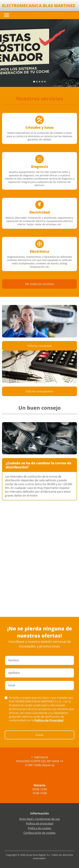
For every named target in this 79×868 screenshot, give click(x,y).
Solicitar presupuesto (39, 391)
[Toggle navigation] (7, 15)
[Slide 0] (34, 82)
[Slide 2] (39, 82)
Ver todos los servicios (39, 284)
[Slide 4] (45, 82)
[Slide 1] (37, 82)
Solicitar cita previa (40, 346)
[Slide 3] (42, 82)
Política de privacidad (40, 823)
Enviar (40, 735)
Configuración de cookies (39, 833)
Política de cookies (40, 828)
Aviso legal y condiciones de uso (40, 819)
